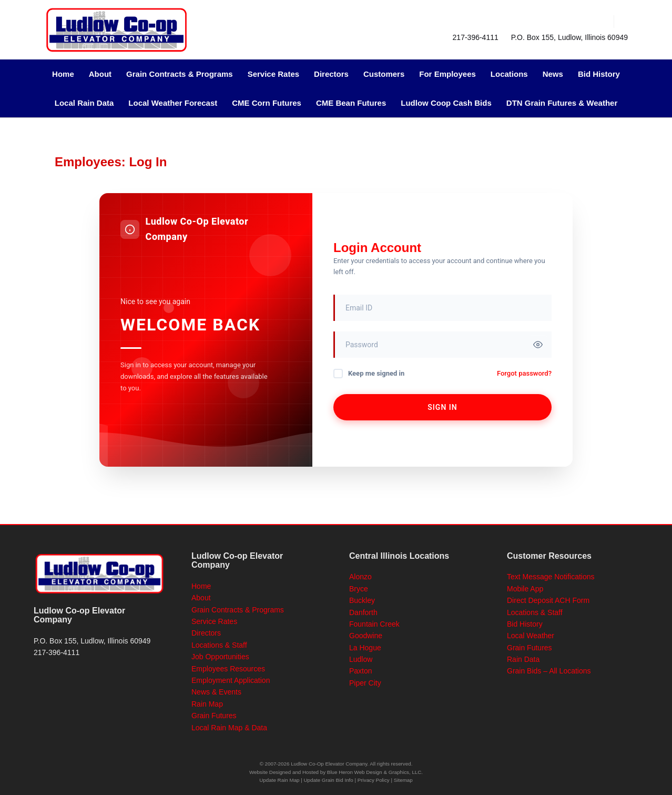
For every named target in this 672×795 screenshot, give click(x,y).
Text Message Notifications (551, 577)
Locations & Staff (219, 645)
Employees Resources (228, 669)
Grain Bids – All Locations (549, 671)
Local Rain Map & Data (229, 728)
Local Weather (531, 636)
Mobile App (525, 589)
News (553, 74)
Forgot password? (524, 373)
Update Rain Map (279, 780)
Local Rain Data (84, 103)
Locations (509, 74)
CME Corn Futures (267, 103)
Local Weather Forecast (173, 103)
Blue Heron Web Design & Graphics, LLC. (375, 772)
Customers (384, 74)
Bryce (359, 589)
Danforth (363, 612)
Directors (331, 74)
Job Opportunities (220, 657)
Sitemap (403, 780)
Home (63, 74)
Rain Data (523, 659)
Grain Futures (214, 716)
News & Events (216, 692)
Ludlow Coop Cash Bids (446, 103)
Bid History (599, 74)
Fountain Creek (374, 624)
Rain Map (207, 704)
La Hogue (365, 648)
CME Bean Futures (351, 103)
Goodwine (366, 636)
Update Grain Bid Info (329, 780)
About (100, 74)
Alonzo (360, 577)
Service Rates (273, 74)
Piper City (365, 683)
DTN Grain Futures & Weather (562, 103)
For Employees (447, 74)
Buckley (362, 600)
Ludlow (361, 659)
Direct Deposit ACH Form (548, 600)
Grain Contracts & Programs (180, 74)
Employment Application (231, 680)
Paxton (361, 671)
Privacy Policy (374, 780)
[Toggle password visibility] (538, 345)
